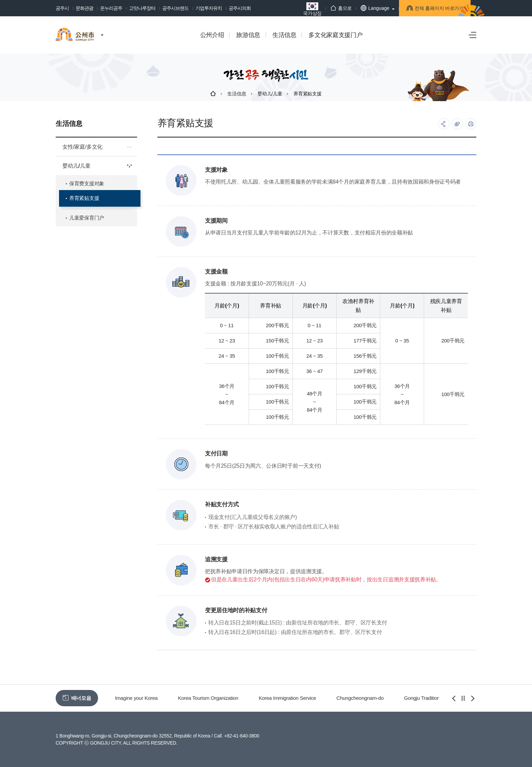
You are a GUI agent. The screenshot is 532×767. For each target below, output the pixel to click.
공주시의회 (240, 8)
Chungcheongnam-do (360, 698)
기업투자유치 (209, 8)
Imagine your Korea (136, 698)
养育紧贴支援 (307, 94)
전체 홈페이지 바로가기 (427, 9)
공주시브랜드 (175, 8)
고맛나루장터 (142, 8)
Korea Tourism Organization (208, 698)
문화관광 (84, 8)
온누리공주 (111, 8)
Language (360, 8)
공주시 (62, 8)
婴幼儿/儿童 (270, 94)
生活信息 (237, 94)
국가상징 (297, 9)
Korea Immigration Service (287, 698)
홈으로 (326, 8)
